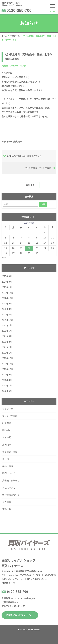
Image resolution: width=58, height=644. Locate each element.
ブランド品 (8, 409)
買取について (9, 488)
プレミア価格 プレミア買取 (38, 168)
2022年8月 (7, 309)
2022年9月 (7, 304)
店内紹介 (17, 142)
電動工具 (7, 509)
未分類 (6, 459)
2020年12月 (7, 358)
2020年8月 (7, 380)
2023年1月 (7, 287)
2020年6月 (7, 391)
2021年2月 (7, 347)
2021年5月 (7, 336)
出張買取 (7, 423)
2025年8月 (7, 276)
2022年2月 (7, 315)
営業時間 (7, 437)
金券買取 (7, 502)
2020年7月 (7, 385)
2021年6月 (7, 331)
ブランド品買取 (10, 416)
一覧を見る (29, 185)
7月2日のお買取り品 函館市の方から (24, 156)
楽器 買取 (8, 466)
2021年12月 (7, 320)
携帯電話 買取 (10, 452)
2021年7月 (7, 325)
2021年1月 (7, 353)
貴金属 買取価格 (11, 481)
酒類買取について (11, 495)
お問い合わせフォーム (20, 615)
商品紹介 (7, 430)
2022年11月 (7, 293)
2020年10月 (7, 369)
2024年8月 (7, 282)
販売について (9, 473)
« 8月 (4, 258)
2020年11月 (7, 364)
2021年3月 (7, 342)
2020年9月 (7, 375)
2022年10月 (7, 298)
